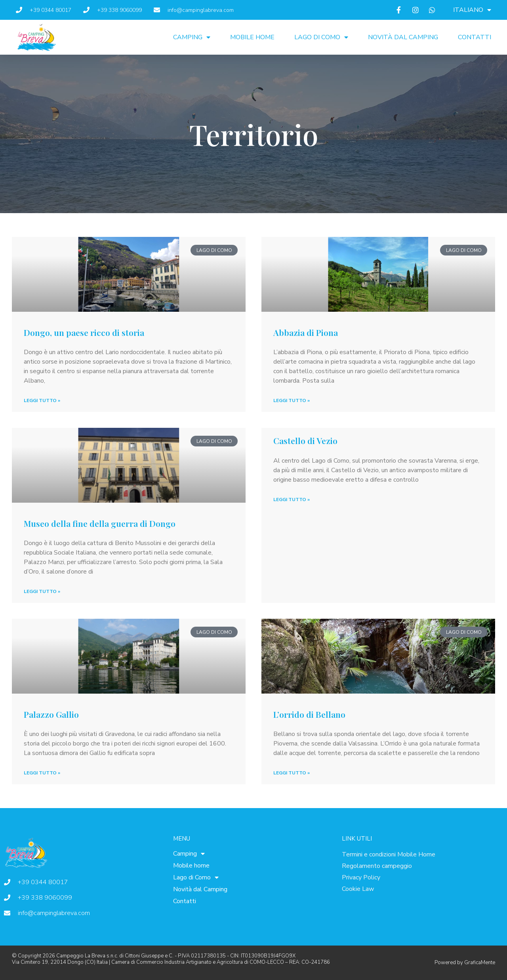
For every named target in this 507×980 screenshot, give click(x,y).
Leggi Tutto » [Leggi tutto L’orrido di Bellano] (292, 773)
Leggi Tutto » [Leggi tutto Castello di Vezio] (292, 500)
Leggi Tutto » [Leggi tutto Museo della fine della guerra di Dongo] (42, 591)
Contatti (475, 37)
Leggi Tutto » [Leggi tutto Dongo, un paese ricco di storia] (42, 400)
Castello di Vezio (305, 440)
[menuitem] (472, 10)
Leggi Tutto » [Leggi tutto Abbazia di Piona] (292, 400)
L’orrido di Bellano (309, 714)
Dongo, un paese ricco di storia (84, 332)
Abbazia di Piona (306, 332)
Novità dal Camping (403, 37)
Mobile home (252, 37)
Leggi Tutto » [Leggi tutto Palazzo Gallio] (42, 773)
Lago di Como (321, 37)
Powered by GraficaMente (465, 963)
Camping (192, 37)
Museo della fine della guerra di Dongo (100, 523)
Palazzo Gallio (51, 714)
